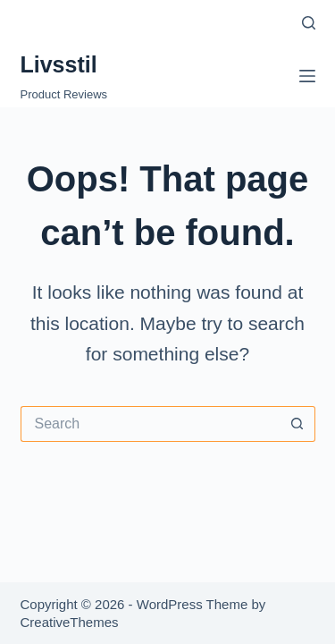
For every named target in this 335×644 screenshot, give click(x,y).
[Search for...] (150, 424)
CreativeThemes (70, 622)
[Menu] (307, 76)
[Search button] (297, 424)
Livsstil (59, 64)
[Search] (309, 23)
